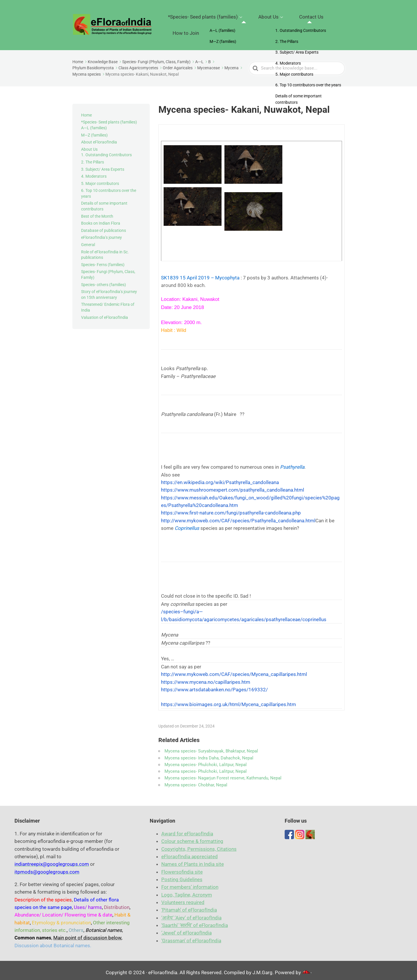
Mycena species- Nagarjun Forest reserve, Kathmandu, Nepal (223, 774)
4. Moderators (94, 172)
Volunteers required (183, 898)
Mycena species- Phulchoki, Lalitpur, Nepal (206, 760)
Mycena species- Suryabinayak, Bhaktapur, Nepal (211, 747)
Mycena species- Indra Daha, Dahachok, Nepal (209, 754)
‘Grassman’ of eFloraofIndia (191, 936)
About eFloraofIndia (99, 138)
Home (86, 111)
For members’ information (190, 883)
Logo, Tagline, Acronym (187, 890)
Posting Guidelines (182, 875)
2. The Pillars (93, 158)
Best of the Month (97, 212)
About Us (265, 23)
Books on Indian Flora (101, 219)
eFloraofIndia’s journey (101, 233)
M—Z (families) (94, 131)
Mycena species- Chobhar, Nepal (196, 781)
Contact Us (298, 23)
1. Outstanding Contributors (106, 151)
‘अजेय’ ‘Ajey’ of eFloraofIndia (191, 913)
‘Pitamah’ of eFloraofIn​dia (189, 906)
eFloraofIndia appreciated (190, 852)
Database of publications (104, 226)
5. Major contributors (100, 179)
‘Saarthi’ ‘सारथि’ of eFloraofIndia (195, 921)
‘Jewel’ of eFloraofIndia (186, 929)
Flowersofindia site (182, 868)
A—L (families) (94, 123)
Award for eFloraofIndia (187, 830)
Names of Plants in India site (193, 860)
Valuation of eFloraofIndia (105, 313)
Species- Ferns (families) (103, 260)
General (88, 240)
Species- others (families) (104, 280)
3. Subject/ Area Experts (103, 165)
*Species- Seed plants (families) (212, 23)
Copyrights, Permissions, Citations (199, 845)
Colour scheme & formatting (192, 837)
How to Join (330, 23)
